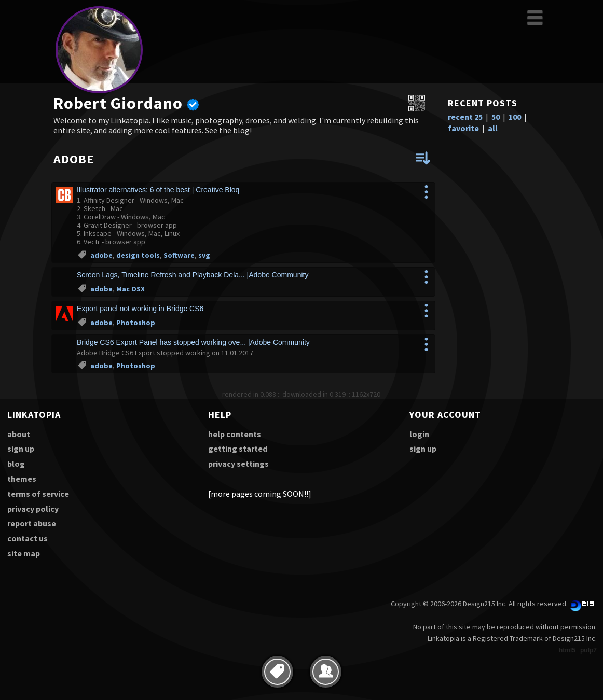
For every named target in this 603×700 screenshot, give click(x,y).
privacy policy (33, 509)
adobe (101, 255)
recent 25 (465, 117)
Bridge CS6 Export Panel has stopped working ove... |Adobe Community (193, 342)
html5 (567, 650)
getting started (238, 449)
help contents (235, 434)
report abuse (32, 523)
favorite (463, 128)
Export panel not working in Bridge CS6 (140, 309)
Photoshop (136, 323)
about (19, 434)
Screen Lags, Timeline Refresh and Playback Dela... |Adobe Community (193, 275)
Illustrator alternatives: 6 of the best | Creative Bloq (158, 190)
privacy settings (238, 464)
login (419, 434)
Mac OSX (131, 289)
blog (16, 464)
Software (179, 255)
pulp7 (588, 650)
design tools (138, 255)
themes (22, 479)
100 (515, 117)
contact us (28, 538)
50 (496, 117)
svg (204, 255)
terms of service (38, 494)
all (493, 128)
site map (24, 553)
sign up (21, 449)
